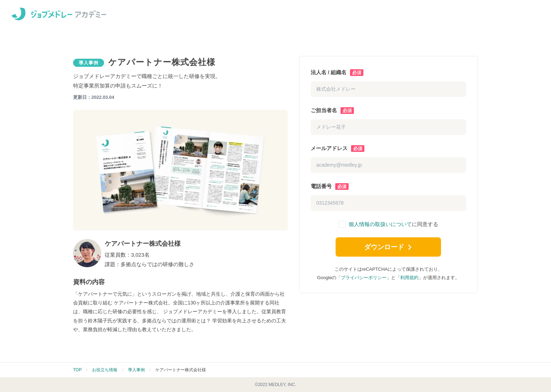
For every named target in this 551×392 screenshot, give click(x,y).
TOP (77, 370)
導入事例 (136, 370)
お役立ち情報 (105, 370)
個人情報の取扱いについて (380, 224)
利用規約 (409, 280)
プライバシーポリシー (364, 280)
